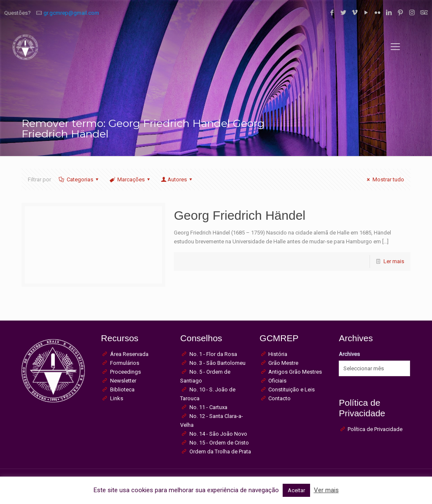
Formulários (125, 363)
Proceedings (126, 372)
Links (117, 398)
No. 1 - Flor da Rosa (213, 354)
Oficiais (277, 381)
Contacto (279, 398)
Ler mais (394, 261)
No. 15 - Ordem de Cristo (219, 443)
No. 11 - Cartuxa (208, 407)
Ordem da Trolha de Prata (220, 451)
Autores (177, 179)
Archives (349, 354)
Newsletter (123, 381)
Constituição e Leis (292, 389)
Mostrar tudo (384, 179)
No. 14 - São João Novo (218, 434)
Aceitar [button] (296, 490)
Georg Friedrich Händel (240, 215)
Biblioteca (122, 389)
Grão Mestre (283, 363)
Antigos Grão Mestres (295, 372)
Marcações (130, 179)
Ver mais (326, 490)
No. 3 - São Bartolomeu (217, 363)
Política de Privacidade (375, 429)
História (278, 354)
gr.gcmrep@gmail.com (71, 13)
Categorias (79, 179)
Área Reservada (129, 354)
